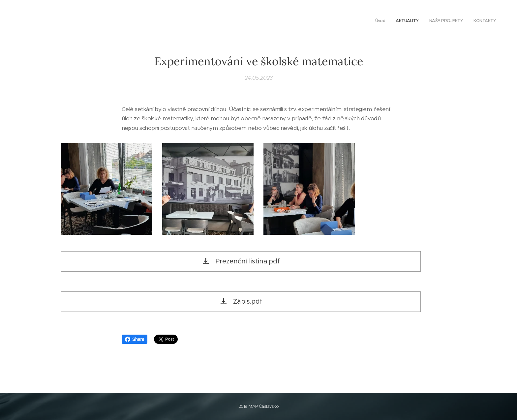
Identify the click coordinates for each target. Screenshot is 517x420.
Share (135, 339)
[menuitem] (466, 21)
